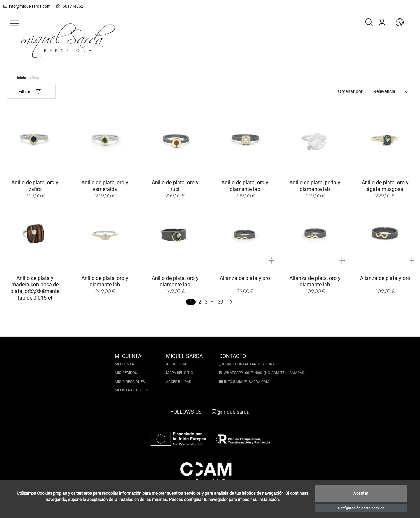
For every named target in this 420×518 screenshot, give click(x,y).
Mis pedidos (126, 373)
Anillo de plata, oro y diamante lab (245, 186)
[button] (15, 23)
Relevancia (384, 91)
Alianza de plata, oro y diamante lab (315, 281)
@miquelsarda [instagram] (231, 412)
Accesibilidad (179, 382)
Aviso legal (177, 364)
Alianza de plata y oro (245, 278)
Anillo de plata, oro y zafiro (35, 186)
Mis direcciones (130, 382)
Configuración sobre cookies (361, 508)
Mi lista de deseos (132, 390)
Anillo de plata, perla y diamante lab (315, 186)
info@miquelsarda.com (27, 6)
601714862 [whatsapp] (70, 6)
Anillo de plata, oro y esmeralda (105, 186)
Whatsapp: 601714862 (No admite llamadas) (265, 373)
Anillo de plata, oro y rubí (175, 186)
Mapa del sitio (180, 373)
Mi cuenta (124, 364)
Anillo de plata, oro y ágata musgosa (385, 186)
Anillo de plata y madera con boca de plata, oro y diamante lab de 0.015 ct (35, 288)
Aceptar (361, 493)
